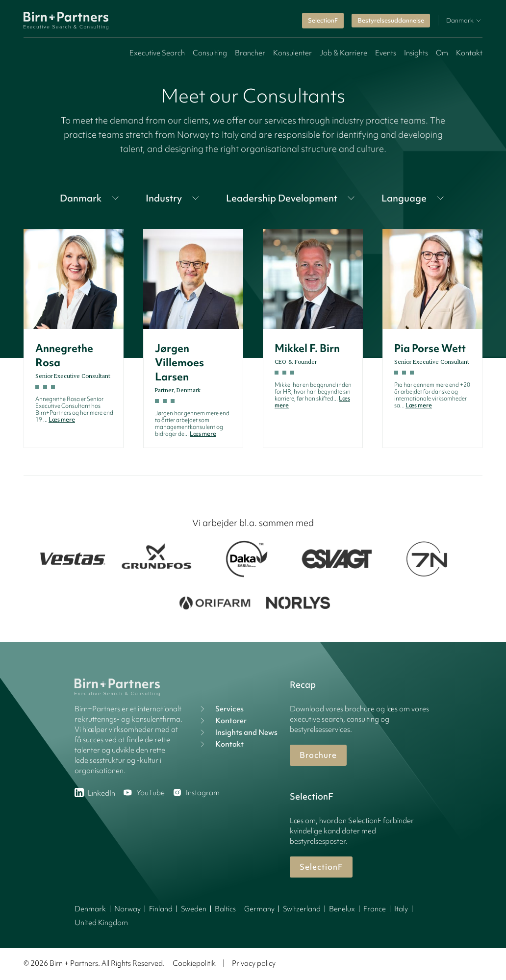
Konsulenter (292, 53)
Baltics (225, 909)
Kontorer (222, 721)
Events (386, 53)
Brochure (318, 755)
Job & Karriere (343, 53)
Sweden (194, 909)
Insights (416, 53)
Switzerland (302, 909)
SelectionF (323, 20)
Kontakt (469, 53)
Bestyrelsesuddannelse (391, 20)
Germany (259, 909)
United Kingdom (101, 923)
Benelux (342, 909)
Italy (401, 909)
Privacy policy (254, 963)
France (375, 909)
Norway (127, 909)
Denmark (90, 909)
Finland (161, 909)
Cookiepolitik (194, 963)
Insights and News (238, 732)
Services (221, 709)
